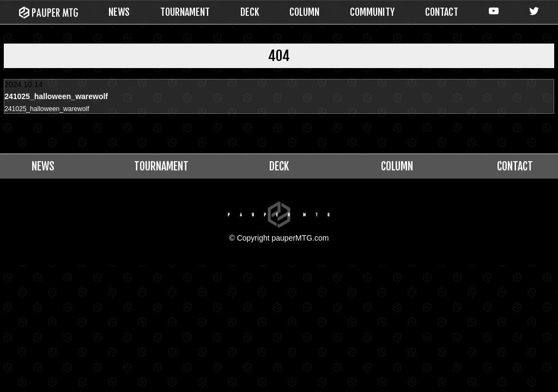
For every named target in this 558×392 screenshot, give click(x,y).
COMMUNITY (372, 12)
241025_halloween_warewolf (54, 109)
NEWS (119, 12)
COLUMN (304, 12)
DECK (250, 12)
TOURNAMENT (185, 12)
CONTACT (442, 12)
